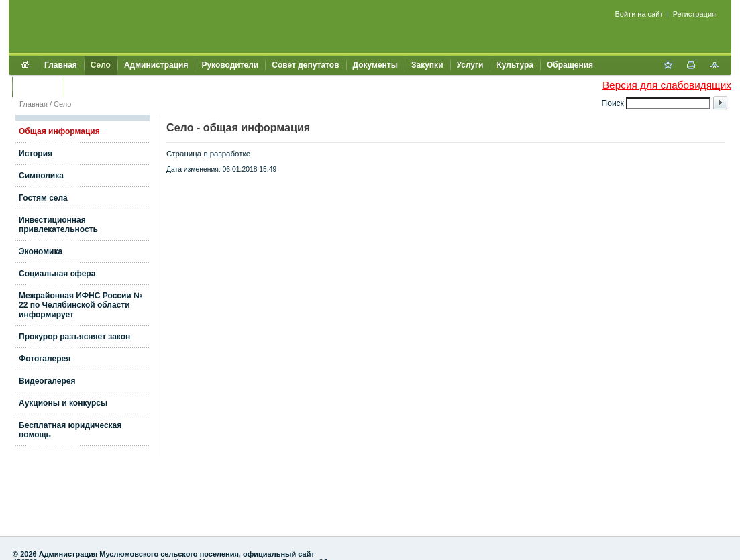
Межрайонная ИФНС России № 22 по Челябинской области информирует (81, 305)
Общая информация (59, 131)
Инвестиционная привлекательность (58, 225)
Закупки (427, 65)
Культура (515, 65)
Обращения (570, 65)
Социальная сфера (57, 274)
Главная (61, 65)
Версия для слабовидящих (667, 85)
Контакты (38, 87)
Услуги (470, 65)
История (36, 154)
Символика (41, 176)
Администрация (156, 65)
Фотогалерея (45, 359)
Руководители (230, 65)
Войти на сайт (639, 14)
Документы (375, 65)
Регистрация (694, 14)
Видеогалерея (47, 381)
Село (101, 65)
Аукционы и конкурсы (63, 403)
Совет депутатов (305, 65)
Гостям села (43, 198)
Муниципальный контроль (124, 87)
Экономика (41, 251)
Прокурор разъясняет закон (74, 337)
